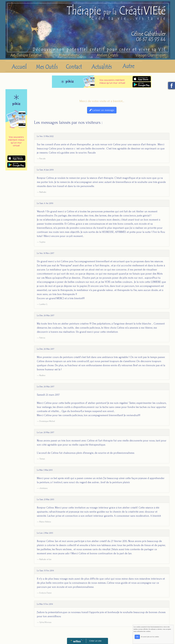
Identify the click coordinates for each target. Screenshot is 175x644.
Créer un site (95, 641)
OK (137, 637)
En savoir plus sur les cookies (150, 637)
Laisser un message (102, 110)
